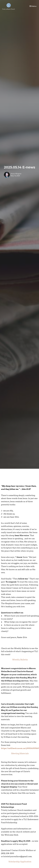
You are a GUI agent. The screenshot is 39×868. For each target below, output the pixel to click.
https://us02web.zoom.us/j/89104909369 (20, 748)
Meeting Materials (20, 753)
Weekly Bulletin (20, 660)
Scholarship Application (20, 862)
